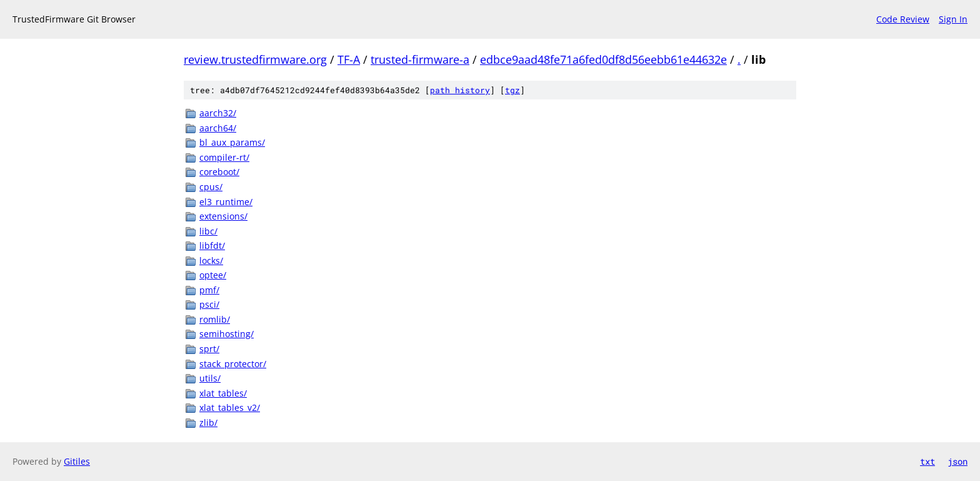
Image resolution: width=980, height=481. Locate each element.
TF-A (349, 59)
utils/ (210, 378)
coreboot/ (219, 172)
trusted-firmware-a (420, 59)
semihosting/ (227, 334)
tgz (512, 90)
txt (927, 461)
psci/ (209, 304)
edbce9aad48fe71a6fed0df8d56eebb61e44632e (603, 59)
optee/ (213, 275)
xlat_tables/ (223, 393)
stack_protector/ (233, 364)
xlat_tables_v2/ (230, 408)
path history (460, 90)
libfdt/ (212, 246)
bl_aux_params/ (232, 142)
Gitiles (77, 461)
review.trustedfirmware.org (255, 59)
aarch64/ (218, 128)
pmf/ (209, 290)
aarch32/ (218, 113)
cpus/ (211, 187)
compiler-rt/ (224, 157)
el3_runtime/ (226, 202)
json (957, 461)
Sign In (953, 19)
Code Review (903, 19)
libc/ (208, 231)
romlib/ (215, 319)
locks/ (211, 261)
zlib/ (208, 423)
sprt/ (209, 349)
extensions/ (223, 216)
